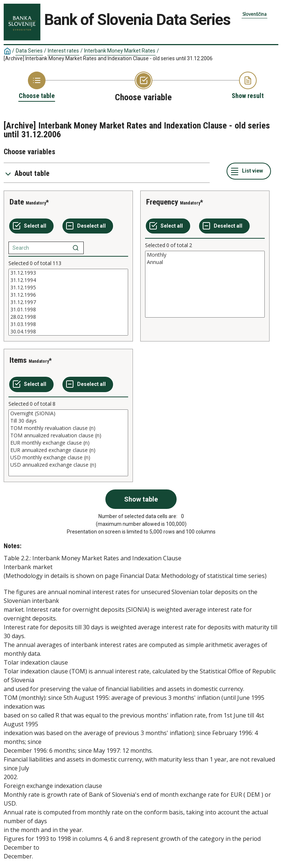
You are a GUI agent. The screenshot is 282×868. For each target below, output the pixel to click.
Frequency (162, 202)
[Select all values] (31, 226)
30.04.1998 (68, 332)
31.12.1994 (68, 280)
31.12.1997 (68, 302)
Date (17, 202)
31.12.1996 (68, 295)
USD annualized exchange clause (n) (68, 465)
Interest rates (63, 51)
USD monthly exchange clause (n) (68, 457)
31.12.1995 (68, 287)
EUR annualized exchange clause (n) (68, 450)
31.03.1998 (68, 324)
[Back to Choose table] (37, 86)
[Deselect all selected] (88, 226)
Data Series (29, 51)
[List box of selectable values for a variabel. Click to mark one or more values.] (68, 302)
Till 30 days (68, 421)
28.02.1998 (68, 317)
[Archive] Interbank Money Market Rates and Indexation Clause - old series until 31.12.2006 (108, 58)
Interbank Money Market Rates (120, 51)
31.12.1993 (68, 273)
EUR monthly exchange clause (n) (68, 443)
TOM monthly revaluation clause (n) (68, 428)
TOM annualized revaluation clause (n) (68, 435)
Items (18, 360)
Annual (205, 262)
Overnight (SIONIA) (68, 413)
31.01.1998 (68, 310)
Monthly (205, 255)
